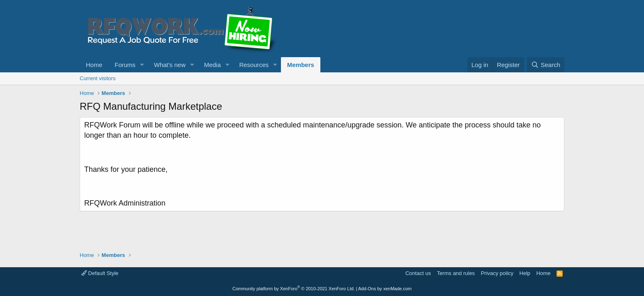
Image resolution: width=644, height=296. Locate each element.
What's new (170, 65)
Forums (125, 65)
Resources (254, 65)
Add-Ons (367, 289)
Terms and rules (456, 273)
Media (213, 65)
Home (94, 65)
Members (301, 65)
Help (525, 273)
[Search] (546, 65)
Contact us (418, 273)
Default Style (100, 273)
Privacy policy (497, 273)
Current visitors (98, 78)
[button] (142, 65)
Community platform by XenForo (294, 289)
